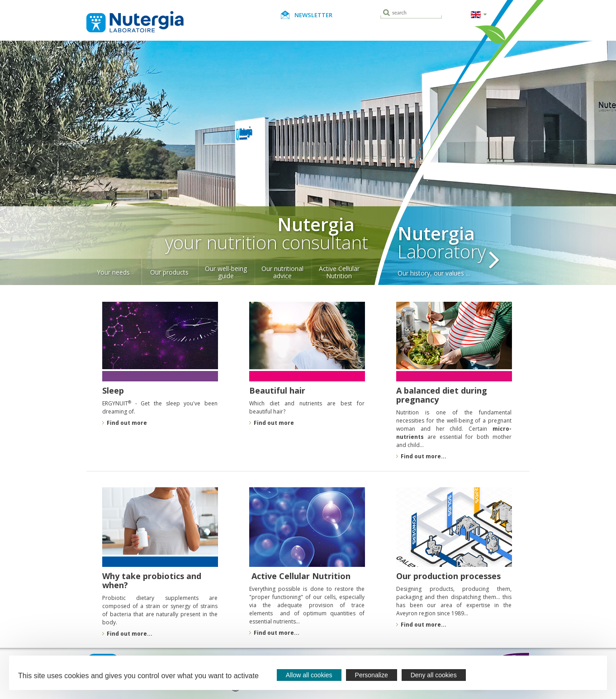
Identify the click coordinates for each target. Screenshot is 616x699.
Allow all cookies (309, 675)
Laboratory (462, 247)
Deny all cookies (434, 675)
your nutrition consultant (227, 235)
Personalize (372, 675)
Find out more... (277, 633)
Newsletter (313, 15)
